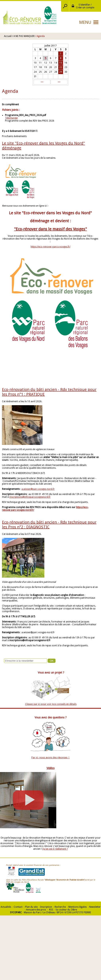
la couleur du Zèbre (66, 910)
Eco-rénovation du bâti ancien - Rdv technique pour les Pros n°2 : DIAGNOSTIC (49, 525)
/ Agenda (40, 36)
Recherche (60, 907)
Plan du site (31, 907)
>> (59, 82)
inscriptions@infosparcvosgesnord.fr (30, 497)
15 (61, 63)
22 (61, 67)
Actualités (6, 907)
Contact (18, 907)
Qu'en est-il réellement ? (55, 849)
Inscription (46, 907)
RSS (51, 910)
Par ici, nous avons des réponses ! (51, 758)
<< (42, 82)
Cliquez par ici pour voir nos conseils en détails (51, 704)
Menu (85, 22)
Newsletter (95, 907)
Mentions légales (78, 907)
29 (61, 72)
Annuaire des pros (36, 910)
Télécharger (11, 118)
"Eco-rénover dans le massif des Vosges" (50, 229)
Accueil (8, 36)
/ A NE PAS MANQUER (23, 36)
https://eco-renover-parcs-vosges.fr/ (50, 247)
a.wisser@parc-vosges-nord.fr (38, 489)
